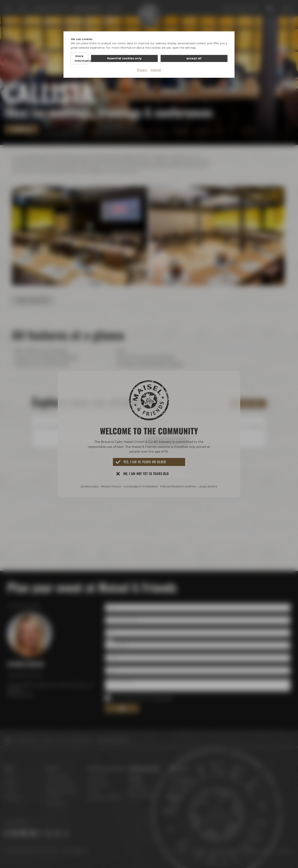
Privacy (142, 65)
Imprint (156, 65)
